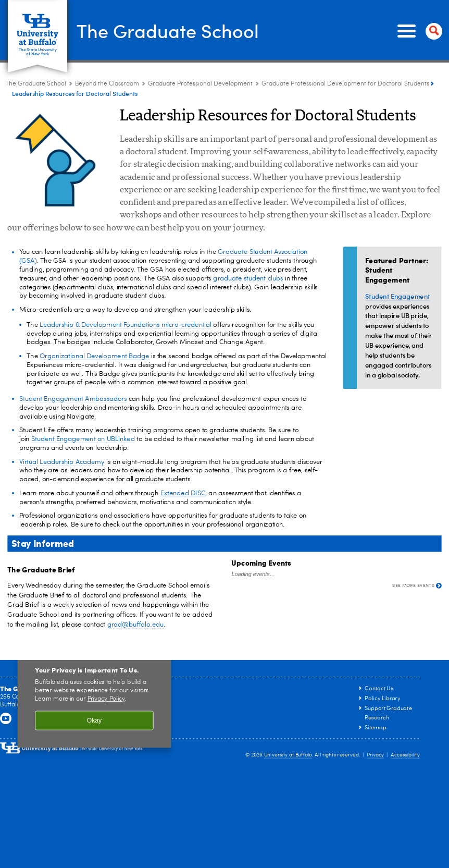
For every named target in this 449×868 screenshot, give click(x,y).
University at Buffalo (288, 755)
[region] (95, 697)
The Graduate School (168, 30)
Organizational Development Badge (94, 356)
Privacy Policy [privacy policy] (106, 699)
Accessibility (405, 755)
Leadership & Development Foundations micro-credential (126, 325)
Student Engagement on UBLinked (83, 439)
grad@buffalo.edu (136, 625)
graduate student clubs (248, 279)
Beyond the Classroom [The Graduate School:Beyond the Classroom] (107, 84)
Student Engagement (397, 296)
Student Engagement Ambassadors (73, 399)
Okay (94, 720)
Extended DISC (183, 493)
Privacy (376, 755)
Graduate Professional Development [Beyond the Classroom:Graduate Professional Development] (200, 84)
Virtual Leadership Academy (62, 462)
